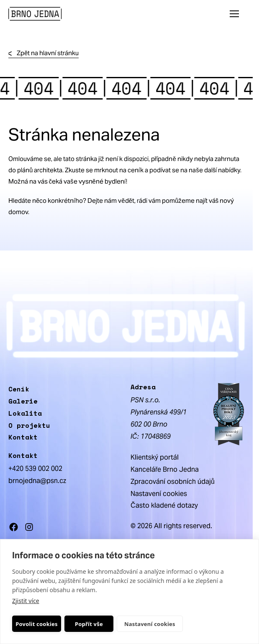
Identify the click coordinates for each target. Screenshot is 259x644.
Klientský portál (155, 457)
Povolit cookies (36, 624)
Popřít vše (89, 624)
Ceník (19, 389)
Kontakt (23, 437)
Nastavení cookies (150, 624)
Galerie (23, 401)
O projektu (29, 425)
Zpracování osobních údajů (173, 482)
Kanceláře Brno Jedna (165, 469)
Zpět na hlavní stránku (44, 54)
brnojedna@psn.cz (37, 481)
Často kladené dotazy (164, 505)
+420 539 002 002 (35, 469)
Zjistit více (26, 601)
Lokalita (25, 413)
